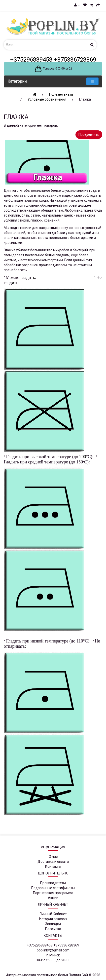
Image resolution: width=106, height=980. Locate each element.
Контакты (53, 867)
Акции (53, 898)
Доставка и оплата (53, 862)
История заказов (53, 919)
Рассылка (53, 929)
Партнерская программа (53, 893)
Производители (53, 883)
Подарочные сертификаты (53, 888)
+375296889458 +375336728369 (53, 60)
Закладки (53, 924)
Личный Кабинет (53, 914)
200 (83, 457)
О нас (53, 857)
